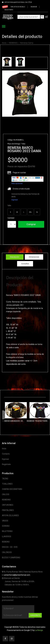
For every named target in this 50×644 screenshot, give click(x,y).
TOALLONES (7, 484)
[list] (27, 179)
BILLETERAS (7, 531)
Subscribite (35, 615)
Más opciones (17, 183)
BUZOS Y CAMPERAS (11, 558)
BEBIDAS (6, 542)
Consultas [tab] (25, 264)
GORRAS (6, 526)
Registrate (9, 10)
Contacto (6, 454)
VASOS (5, 521)
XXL (30, 212)
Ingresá (34, 7)
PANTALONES (8, 510)
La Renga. (39, 630)
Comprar (31, 224)
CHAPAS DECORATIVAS (12, 489)
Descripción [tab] (15, 257)
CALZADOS (7, 552)
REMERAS (13, 43)
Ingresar (15, 200)
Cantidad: (11, 218)
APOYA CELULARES (10, 515)
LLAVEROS (7, 536)
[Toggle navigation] (4, 27)
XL (37, 212)
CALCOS (6, 494)
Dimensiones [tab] (34, 257)
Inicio (4, 43)
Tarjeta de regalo (18, 7)
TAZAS (5, 479)
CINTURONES (8, 505)
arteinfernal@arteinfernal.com (17, 575)
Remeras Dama (27, 43)
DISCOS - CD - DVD (10, 547)
